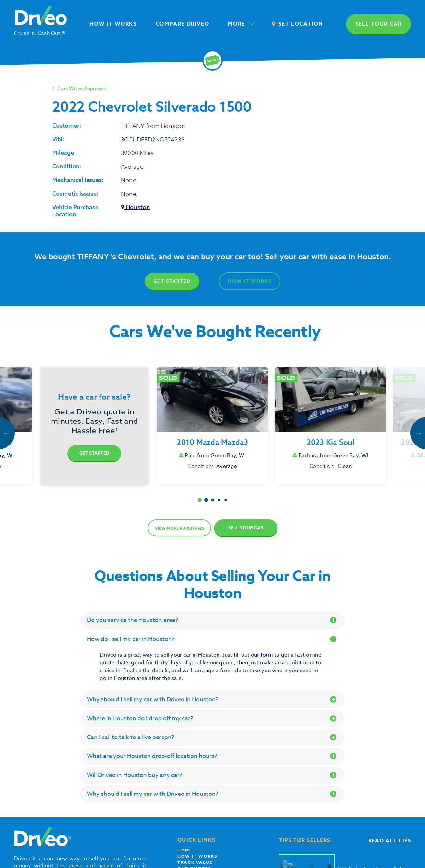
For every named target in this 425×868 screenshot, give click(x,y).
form (267, 655)
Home (185, 850)
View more (179, 528)
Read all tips (390, 841)
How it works (197, 856)
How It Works (249, 281)
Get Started (172, 281)
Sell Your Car (246, 528)
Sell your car (379, 24)
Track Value (195, 862)
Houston (136, 207)
